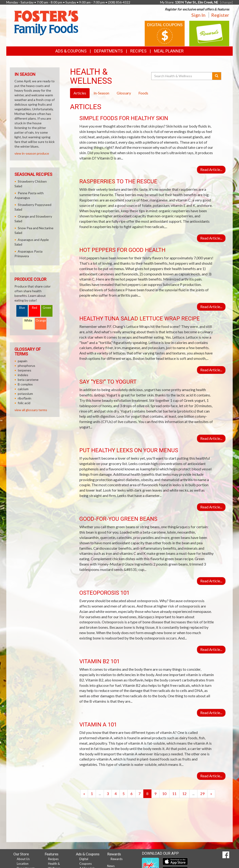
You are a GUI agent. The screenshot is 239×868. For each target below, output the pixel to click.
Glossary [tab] (124, 93)
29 (202, 793)
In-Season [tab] (101, 93)
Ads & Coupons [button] (71, 51)
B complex (25, 384)
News (111, 866)
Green (47, 308)
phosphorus (26, 366)
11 (174, 793)
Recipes (138, 51)
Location (23, 864)
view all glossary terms (31, 410)
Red (35, 308)
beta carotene (28, 380)
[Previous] (84, 794)
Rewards (117, 859)
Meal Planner (169, 51)
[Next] (211, 794)
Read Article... (211, 169)
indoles (23, 375)
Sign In (198, 15)
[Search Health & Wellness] (182, 76)
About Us (23, 859)
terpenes (25, 370)
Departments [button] (108, 51)
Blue (22, 308)
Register (220, 15)
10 (164, 793)
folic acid (24, 403)
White (28, 321)
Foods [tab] (143, 93)
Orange (41, 321)
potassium (25, 394)
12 (184, 793)
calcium (23, 389)
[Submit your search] (217, 76)
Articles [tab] (80, 93)
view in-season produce (32, 153)
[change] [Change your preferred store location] (226, 2)
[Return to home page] (46, 22)
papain (23, 361)
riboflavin (25, 398)
